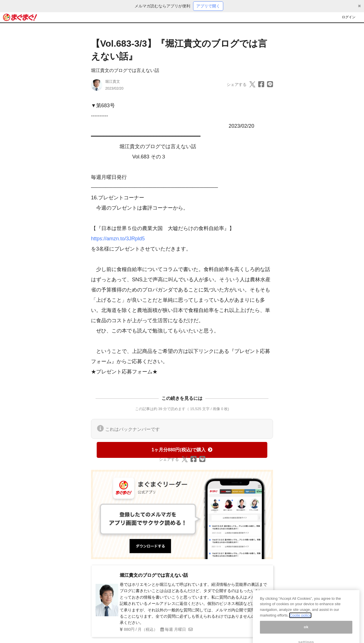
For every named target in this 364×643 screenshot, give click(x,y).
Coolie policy (300, 621)
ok (306, 633)
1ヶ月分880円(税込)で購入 (182, 450)
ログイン (349, 17)
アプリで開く (208, 6)
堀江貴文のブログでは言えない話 (125, 70)
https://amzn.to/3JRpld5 (118, 239)
